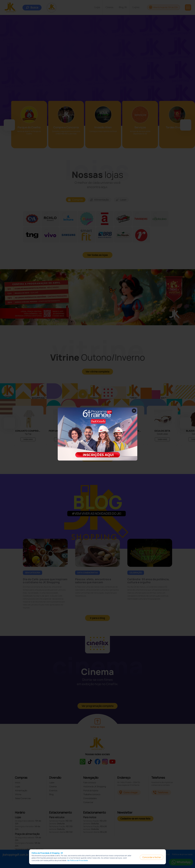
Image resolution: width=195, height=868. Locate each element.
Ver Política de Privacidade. (78, 860)
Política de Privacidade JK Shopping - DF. (47, 853)
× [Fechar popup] (134, 411)
